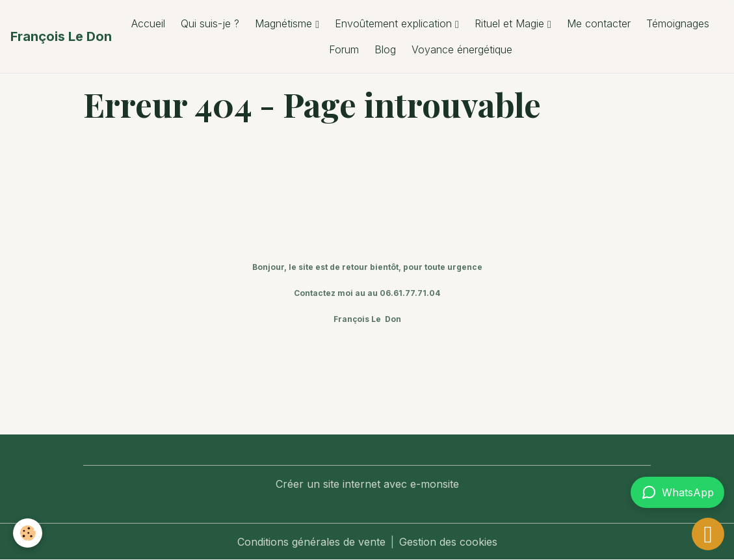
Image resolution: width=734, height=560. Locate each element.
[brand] (61, 36)
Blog (385, 49)
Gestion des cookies (448, 542)
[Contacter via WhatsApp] (677, 492)
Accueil (148, 23)
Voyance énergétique (462, 49)
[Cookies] (28, 533)
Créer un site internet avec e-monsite (367, 484)
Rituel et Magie (511, 23)
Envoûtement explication (395, 23)
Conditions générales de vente (311, 542)
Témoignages (678, 23)
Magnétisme (285, 23)
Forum (344, 49)
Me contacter (599, 23)
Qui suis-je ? (210, 23)
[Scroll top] (708, 534)
